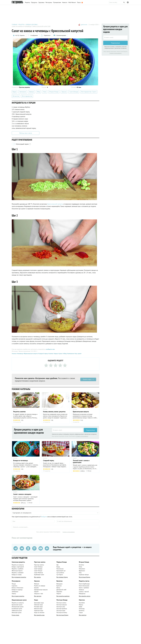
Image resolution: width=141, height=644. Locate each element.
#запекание (70, 354)
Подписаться (90, 430)
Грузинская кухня (17, 605)
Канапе (36, 588)
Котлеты (81, 565)
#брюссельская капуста (30, 354)
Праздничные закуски (41, 590)
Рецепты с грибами (18, 569)
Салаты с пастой (84, 592)
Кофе (81, 607)
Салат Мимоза (38, 573)
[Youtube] (41, 548)
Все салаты (37, 577)
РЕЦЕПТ (75, 458)
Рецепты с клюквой (18, 573)
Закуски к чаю (39, 594)
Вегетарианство (27, 96)
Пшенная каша (39, 611)
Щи (58, 565)
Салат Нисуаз (38, 571)
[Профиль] (128, 2)
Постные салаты (61, 603)
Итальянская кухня (18, 607)
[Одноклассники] (28, 548)
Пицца (14, 584)
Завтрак (31, 92)
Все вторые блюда (85, 577)
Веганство (16, 96)
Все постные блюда (62, 615)
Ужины (14, 594)
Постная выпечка (62, 609)
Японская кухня (17, 613)
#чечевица (20, 354)
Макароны (82, 594)
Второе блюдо (54, 92)
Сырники (14, 586)
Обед (38, 92)
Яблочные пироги (17, 571)
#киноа (14, 354)
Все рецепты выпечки (63, 596)
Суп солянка (60, 573)
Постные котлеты (62, 613)
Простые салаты (39, 565)
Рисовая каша (38, 607)
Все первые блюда (62, 577)
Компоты (82, 611)
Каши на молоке (39, 613)
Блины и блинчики (17, 588)
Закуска (64, 92)
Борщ (58, 567)
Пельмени (82, 569)
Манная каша (38, 609)
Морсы (81, 605)
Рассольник (60, 569)
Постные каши (61, 611)
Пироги (59, 594)
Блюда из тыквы (17, 575)
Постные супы (61, 607)
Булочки (59, 586)
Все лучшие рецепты (18, 596)
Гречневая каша (39, 603)
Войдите (44, 517)
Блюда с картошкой (18, 567)
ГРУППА (45, 409)
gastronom (84, 25)
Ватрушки (59, 584)
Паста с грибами (84, 588)
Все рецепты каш (39, 615)
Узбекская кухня (17, 611)
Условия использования (82, 436)
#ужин (60, 354)
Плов (80, 567)
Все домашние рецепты (19, 577)
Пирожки (59, 592)
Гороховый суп (61, 571)
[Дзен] (47, 548)
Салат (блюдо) (74, 92)
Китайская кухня (17, 609)
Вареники (82, 571)
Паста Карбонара (84, 584)
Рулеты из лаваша (40, 586)
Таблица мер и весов (26, 133)
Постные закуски (62, 605)
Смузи (81, 613)
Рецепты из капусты (18, 565)
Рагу (80, 573)
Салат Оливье (38, 567)
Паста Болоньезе (84, 586)
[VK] (22, 548)
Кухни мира (15, 615)
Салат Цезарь (38, 569)
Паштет (36, 592)
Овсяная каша (38, 605)
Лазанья (81, 590)
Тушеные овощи (84, 575)
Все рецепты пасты (85, 596)
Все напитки (83, 615)
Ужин (45, 92)
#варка (56, 354)
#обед (64, 354)
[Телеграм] (16, 548)
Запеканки (15, 592)
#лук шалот (78, 354)
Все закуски (38, 596)
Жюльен (37, 584)
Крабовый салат (39, 575)
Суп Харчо (60, 575)
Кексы (58, 588)
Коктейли (82, 603)
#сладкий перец (43, 354)
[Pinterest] (34, 548)
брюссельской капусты (55, 204)
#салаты (51, 354)
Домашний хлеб (61, 590)
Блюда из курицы (17, 590)
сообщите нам (50, 349)
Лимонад (82, 609)
